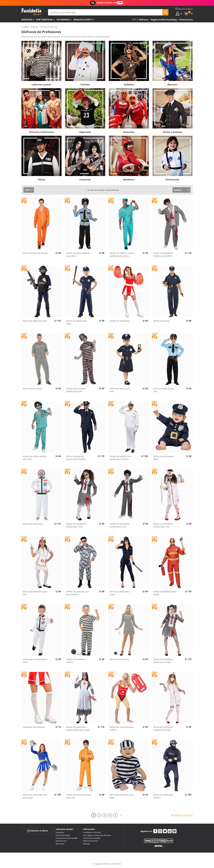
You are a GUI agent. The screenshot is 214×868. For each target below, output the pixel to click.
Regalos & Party (83, 20)
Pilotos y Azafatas (173, 132)
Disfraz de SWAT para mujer (120, 593)
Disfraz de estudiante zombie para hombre (163, 255)
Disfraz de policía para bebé (164, 458)
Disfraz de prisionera (119, 659)
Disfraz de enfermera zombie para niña (163, 525)
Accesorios (63, 20)
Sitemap (86, 844)
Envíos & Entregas (63, 835)
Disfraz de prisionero (32, 389)
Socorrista (129, 132)
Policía (41, 180)
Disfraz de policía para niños (76, 322)
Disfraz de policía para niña (120, 390)
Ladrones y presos (41, 85)
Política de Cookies (91, 841)
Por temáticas (44, 20)
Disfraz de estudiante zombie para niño (120, 525)
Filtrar (28, 190)
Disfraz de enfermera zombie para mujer (163, 728)
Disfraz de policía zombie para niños (78, 255)
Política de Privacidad (92, 838)
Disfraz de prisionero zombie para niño (76, 390)
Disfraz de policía (161, 321)
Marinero (173, 85)
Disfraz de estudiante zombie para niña (76, 525)
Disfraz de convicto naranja (35, 253)
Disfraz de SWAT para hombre (163, 796)
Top (134, 20)
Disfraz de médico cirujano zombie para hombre (122, 255)
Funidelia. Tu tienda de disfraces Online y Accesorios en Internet (31, 12)
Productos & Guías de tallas (67, 838)
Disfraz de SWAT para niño (35, 321)
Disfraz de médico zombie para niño (35, 458)
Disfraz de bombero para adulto (165, 593)
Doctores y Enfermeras (41, 132)
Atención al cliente (38, 831)
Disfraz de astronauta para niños (35, 661)
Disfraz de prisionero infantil (76, 661)
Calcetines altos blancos (34, 727)
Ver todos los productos (182, 815)
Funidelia (25, 27)
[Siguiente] (121, 815)
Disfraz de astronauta (33, 524)
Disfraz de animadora (120, 321)
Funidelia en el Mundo (92, 832)
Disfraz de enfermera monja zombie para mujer (78, 728)
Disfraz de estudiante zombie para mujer (163, 661)
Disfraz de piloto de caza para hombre (77, 593)
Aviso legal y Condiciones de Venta (97, 835)
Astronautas (173, 180)
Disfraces (27, 20)
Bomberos (129, 180)
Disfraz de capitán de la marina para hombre (121, 458)
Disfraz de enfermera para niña (35, 593)
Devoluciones (61, 841)
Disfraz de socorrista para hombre (122, 728)
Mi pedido (60, 832)
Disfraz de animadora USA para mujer (35, 796)
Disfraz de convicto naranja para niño (79, 796)
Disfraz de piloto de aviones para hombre (76, 458)
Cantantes (85, 180)
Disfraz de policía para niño (164, 390)
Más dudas (60, 844)
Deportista (85, 132)
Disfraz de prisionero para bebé (122, 796)
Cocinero (85, 85)
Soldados (129, 85)
